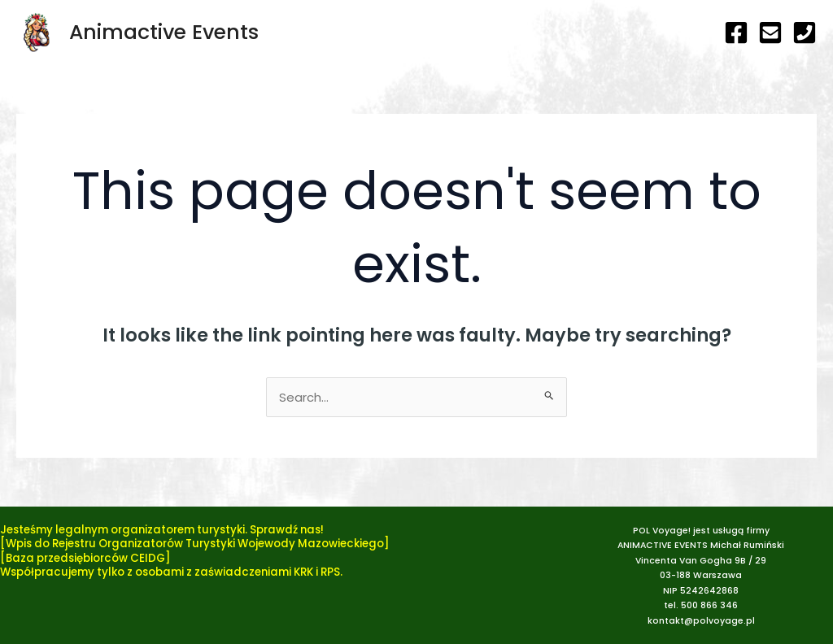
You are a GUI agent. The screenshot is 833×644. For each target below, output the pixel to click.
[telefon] (805, 33)
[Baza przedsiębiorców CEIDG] (85, 558)
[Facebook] (736, 33)
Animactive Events (164, 32)
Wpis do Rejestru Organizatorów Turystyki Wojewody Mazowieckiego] (198, 544)
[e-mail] (770, 33)
